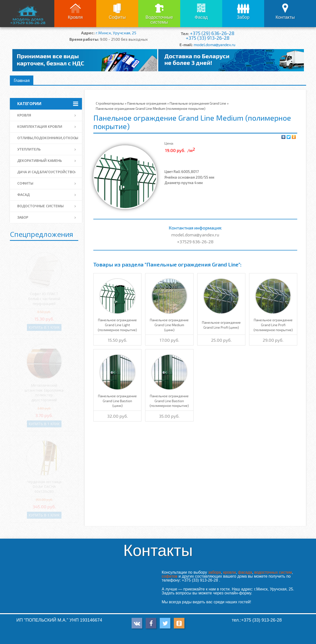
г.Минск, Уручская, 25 (116, 33)
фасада (245, 572)
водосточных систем (273, 572)
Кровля (75, 17)
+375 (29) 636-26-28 (212, 33)
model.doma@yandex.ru (214, 45)
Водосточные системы (159, 20)
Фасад (201, 17)
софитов (170, 576)
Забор (243, 17)
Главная (22, 80)
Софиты (117, 17)
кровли (229, 572)
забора (215, 572)
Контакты (285, 17)
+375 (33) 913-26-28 (207, 38)
